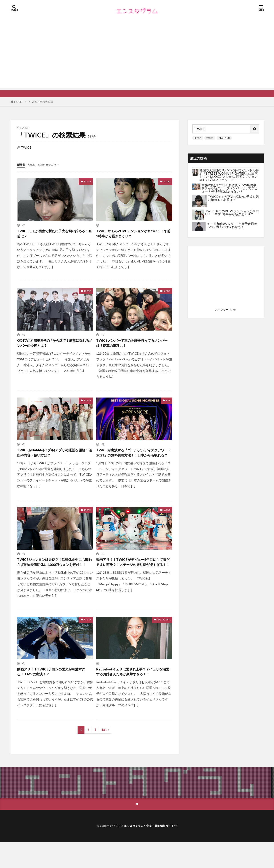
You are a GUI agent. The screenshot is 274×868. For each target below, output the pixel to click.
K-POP (87, 181)
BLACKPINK (164, 638)
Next (104, 756)
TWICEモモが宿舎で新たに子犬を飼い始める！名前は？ (54, 234)
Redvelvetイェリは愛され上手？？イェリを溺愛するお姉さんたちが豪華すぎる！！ (134, 694)
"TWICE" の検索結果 (41, 102)
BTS (168, 404)
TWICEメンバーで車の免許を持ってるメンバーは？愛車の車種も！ (133, 345)
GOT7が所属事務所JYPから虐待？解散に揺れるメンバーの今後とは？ (54, 345)
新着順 (22, 165)
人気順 (33, 165)
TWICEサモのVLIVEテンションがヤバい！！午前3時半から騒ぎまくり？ (130, 234)
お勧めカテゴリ (51, 165)
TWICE (210, 138)
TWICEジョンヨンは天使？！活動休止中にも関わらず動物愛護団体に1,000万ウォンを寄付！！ (54, 577)
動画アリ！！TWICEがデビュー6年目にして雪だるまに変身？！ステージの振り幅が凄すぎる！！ (134, 577)
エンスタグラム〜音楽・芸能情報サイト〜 (150, 852)
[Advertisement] (137, 57)
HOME (18, 102)
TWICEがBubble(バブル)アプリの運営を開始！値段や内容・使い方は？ (53, 456)
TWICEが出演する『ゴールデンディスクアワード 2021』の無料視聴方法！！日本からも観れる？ (133, 459)
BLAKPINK (224, 138)
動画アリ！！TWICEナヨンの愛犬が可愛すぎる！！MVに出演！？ (54, 691)
